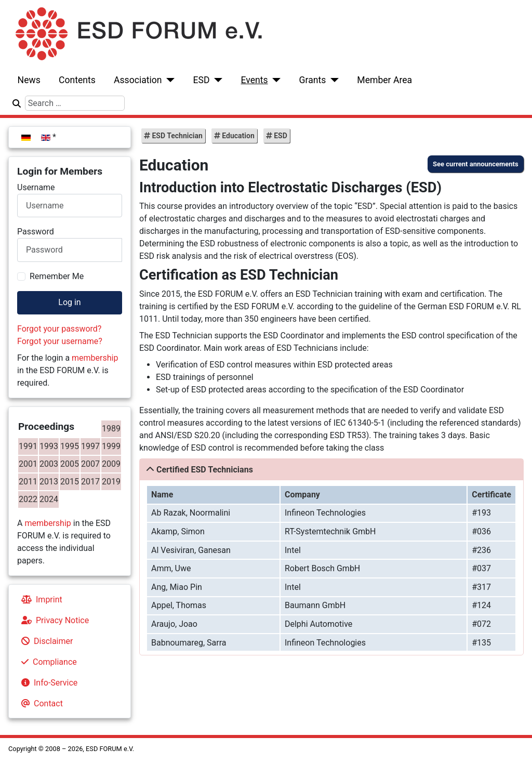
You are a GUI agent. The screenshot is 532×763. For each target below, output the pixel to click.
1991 (28, 446)
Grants (313, 80)
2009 (111, 464)
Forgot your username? (60, 341)
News (29, 80)
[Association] (169, 80)
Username (36, 187)
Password (36, 232)
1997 (90, 446)
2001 (28, 464)
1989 (111, 429)
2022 (28, 499)
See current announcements (476, 164)
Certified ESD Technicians (205, 470)
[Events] (275, 80)
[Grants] (332, 80)
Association (138, 80)
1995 (70, 446)
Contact (40, 703)
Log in (69, 302)
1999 (111, 446)
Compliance (47, 662)
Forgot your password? (59, 329)
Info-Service (47, 683)
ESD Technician (176, 136)
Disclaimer (45, 641)
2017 (90, 482)
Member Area (384, 80)
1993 (49, 446)
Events (254, 80)
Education (237, 136)
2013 (49, 482)
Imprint (40, 600)
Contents (77, 80)
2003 (49, 464)
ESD (202, 80)
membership (95, 358)
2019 (111, 482)
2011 (28, 482)
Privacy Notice (53, 620)
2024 (49, 499)
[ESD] (216, 80)
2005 (70, 464)
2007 (90, 464)
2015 (70, 482)
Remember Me (57, 276)
